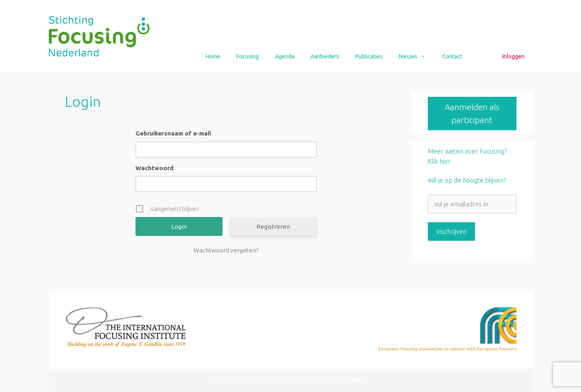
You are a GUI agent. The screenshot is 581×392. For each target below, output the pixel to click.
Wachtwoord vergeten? (226, 250)
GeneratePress (352, 380)
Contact (452, 56)
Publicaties (369, 56)
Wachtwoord (154, 168)
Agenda (285, 56)
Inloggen (513, 56)
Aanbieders (325, 56)
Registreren (273, 226)
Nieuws (416, 56)
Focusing (248, 56)
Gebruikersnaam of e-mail (173, 133)
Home (213, 56)
